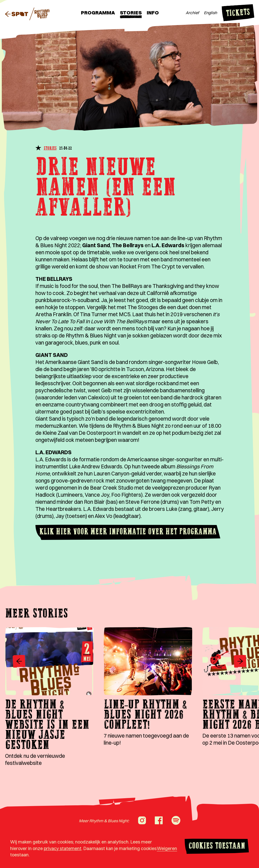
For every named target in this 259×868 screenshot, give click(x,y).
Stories (131, 13)
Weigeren (167, 848)
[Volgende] (240, 662)
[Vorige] (19, 662)
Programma (98, 13)
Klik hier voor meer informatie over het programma (128, 532)
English (210, 13)
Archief (192, 13)
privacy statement (63, 848)
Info (153, 13)
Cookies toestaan (217, 846)
